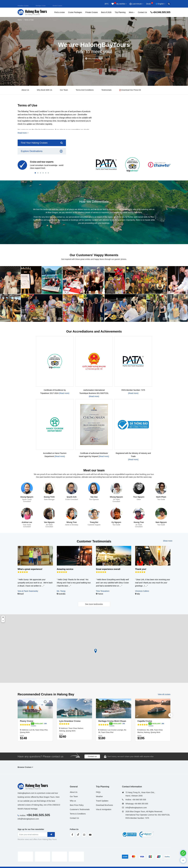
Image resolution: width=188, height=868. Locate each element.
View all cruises (164, 694)
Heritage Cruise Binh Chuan (112, 721)
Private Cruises (92, 12)
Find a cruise (60, 12)
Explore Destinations (42, 151)
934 (89, 702)
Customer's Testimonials (80, 809)
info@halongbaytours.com (28, 819)
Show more (168, 541)
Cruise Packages (75, 12)
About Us (25, 90)
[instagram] (84, 835)
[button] (35, 173)
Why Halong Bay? (95, 59)
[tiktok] (78, 835)
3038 (49, 702)
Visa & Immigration (104, 809)
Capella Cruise (145, 721)
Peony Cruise (27, 721)
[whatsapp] (183, 853)
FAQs (98, 792)
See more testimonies (94, 604)
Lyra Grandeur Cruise (70, 721)
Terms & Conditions (78, 814)
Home (20, 20)
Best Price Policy (77, 805)
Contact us (92, 756)
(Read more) (64, 393)
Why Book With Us (45, 90)
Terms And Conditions (85, 90)
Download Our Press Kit (130, 90)
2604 (127, 702)
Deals (150, 4)
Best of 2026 (106, 12)
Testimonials (106, 90)
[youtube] (90, 835)
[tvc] (76, 857)
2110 (167, 702)
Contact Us (142, 12)
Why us (73, 801)
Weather (99, 796)
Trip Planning (120, 12)
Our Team (64, 90)
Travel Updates (102, 801)
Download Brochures (104, 805)
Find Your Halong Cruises (42, 143)
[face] (72, 835)
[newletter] (51, 834)
